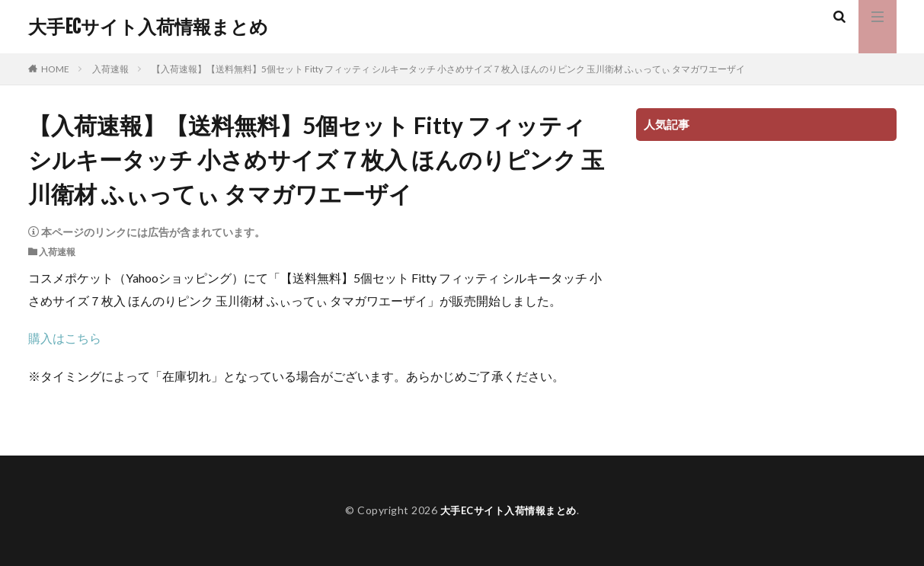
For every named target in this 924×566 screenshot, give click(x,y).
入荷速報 (110, 69)
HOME (55, 69)
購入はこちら (65, 338)
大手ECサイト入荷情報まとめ (148, 27)
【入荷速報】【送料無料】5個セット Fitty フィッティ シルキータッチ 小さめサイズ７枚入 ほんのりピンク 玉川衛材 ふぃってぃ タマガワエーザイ (448, 69)
